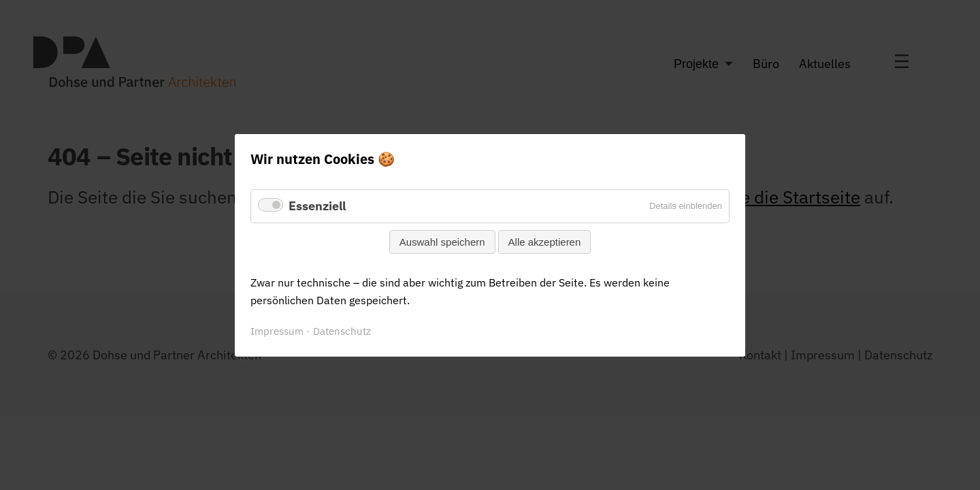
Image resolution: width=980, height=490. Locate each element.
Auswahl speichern (442, 241)
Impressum (277, 331)
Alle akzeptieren (545, 241)
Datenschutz (342, 331)
